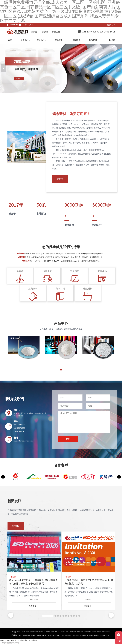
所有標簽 (80, 632)
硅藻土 (103, 635)
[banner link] (61, 68)
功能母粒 (76, 635)
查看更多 (63, 179)
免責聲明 (88, 632)
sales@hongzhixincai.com (30, 25)
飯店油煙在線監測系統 (27, 635)
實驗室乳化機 (41, 635)
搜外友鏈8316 (94, 635)
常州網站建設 (105, 632)
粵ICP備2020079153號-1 (60, 632)
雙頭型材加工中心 (54, 635)
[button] (118, 68)
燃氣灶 (109, 635)
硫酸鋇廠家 (84, 635)
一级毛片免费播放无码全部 (10, 643)
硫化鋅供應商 (66, 635)
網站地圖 (73, 632)
